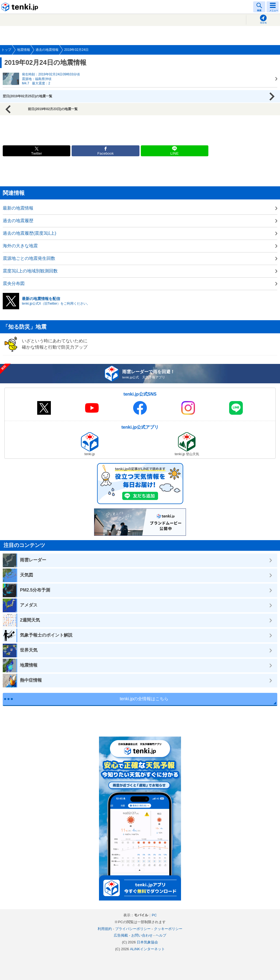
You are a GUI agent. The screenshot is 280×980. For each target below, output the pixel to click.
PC (154, 915)
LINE (174, 153)
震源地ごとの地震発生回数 (29, 258)
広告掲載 (121, 935)
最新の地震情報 (18, 208)
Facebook (106, 153)
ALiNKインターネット (147, 949)
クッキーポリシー (168, 929)
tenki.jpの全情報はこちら (144, 699)
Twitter (37, 153)
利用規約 (105, 929)
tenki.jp (21, 7)
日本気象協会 (147, 942)
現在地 (263, 23)
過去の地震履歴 (18, 221)
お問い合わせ (142, 935)
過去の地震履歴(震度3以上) (30, 233)
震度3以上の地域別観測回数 (30, 271)
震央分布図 (14, 283)
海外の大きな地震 (20, 246)
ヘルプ (161, 935)
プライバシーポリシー (133, 929)
